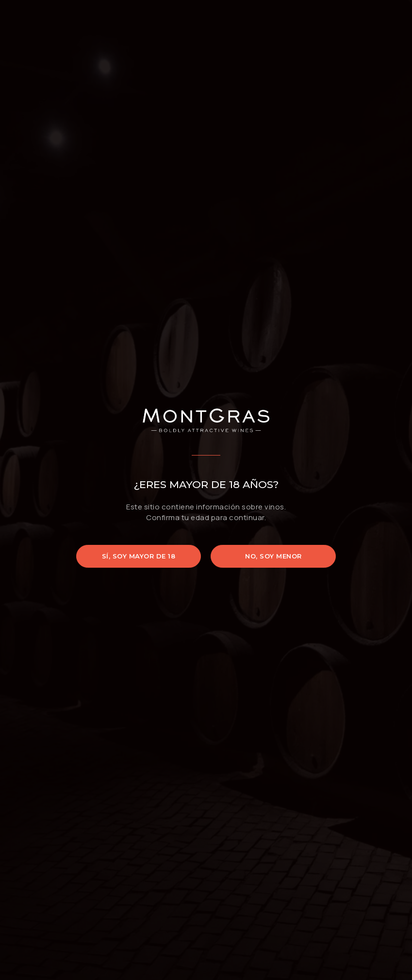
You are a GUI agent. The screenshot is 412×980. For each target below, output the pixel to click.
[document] (206, 490)
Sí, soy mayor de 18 (139, 556)
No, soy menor (273, 556)
